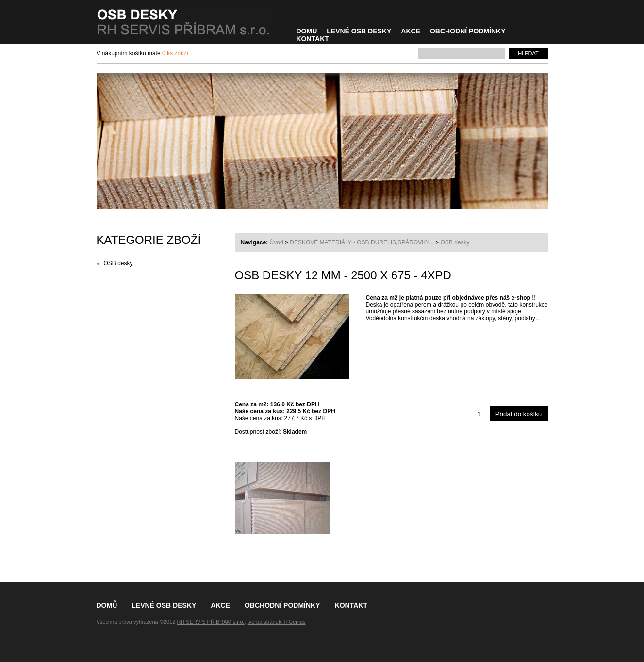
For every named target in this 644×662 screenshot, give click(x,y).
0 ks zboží (175, 53)
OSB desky (455, 242)
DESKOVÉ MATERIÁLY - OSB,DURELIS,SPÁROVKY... (362, 242)
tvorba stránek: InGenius (277, 622)
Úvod (277, 242)
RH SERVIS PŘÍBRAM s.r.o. (210, 622)
